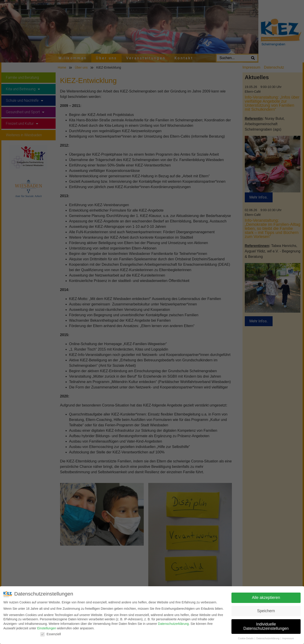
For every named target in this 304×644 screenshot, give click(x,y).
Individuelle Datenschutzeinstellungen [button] (266, 626)
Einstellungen (47, 628)
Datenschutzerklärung (173, 624)
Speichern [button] (266, 611)
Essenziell (51, 634)
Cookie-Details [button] (246, 638)
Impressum (288, 638)
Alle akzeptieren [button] (266, 598)
